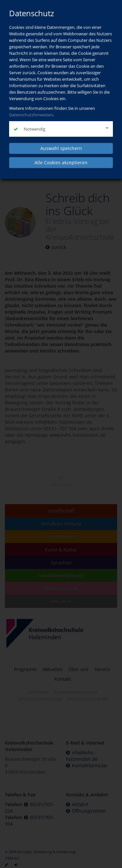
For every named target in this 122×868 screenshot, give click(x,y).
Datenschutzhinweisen (31, 115)
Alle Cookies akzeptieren (61, 162)
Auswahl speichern (61, 148)
